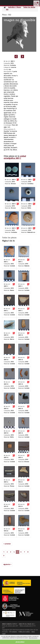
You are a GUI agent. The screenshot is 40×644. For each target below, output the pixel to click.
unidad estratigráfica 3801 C (15, 157)
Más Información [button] (33, 638)
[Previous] (7, 544)
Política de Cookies (24, 632)
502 (7, 10)
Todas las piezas (29, 7)
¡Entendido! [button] (20, 642)
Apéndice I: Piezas (15, 7)
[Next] (7, 564)
